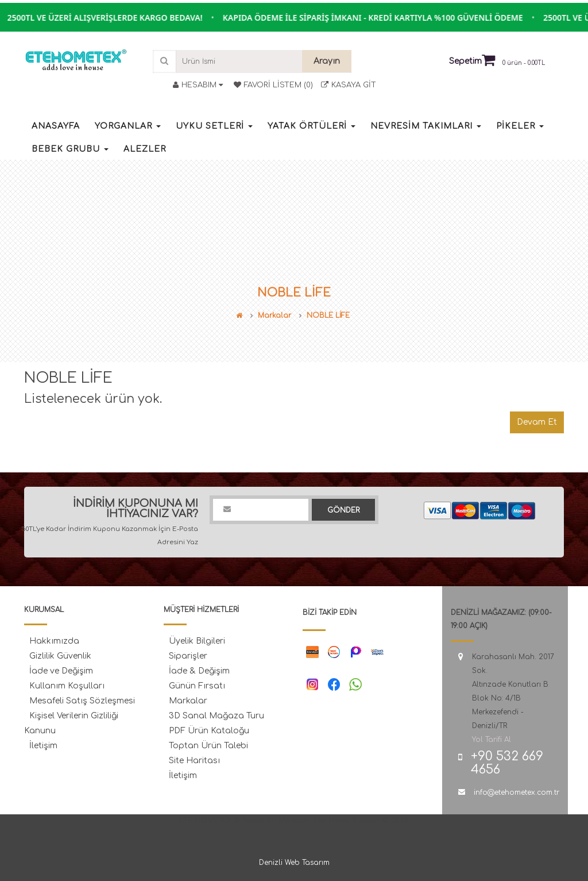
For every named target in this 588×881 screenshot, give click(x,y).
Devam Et (537, 422)
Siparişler (188, 656)
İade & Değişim (199, 671)
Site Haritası (194, 761)
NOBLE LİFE (328, 316)
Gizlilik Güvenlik (60, 656)
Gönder (343, 510)
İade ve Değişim (61, 671)
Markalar (274, 316)
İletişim (43, 746)
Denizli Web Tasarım (294, 863)
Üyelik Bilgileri (197, 641)
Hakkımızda (54, 641)
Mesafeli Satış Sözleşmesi (82, 701)
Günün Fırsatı (197, 686)
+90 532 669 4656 (507, 763)
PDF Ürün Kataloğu (209, 731)
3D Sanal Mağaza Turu (216, 716)
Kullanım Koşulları (67, 686)
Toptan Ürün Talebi (208, 746)
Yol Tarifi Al (492, 740)
